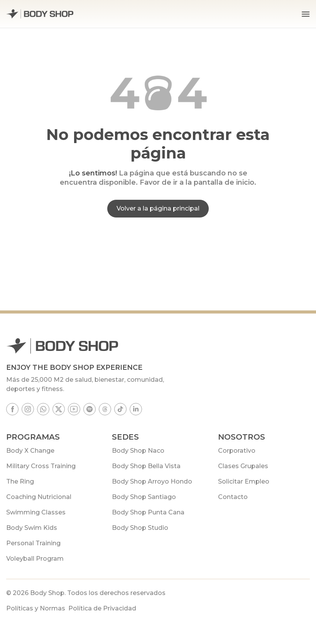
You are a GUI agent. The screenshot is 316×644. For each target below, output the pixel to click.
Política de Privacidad (102, 608)
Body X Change (30, 451)
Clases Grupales (243, 466)
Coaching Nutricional (39, 497)
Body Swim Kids (32, 528)
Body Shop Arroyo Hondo (152, 481)
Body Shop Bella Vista (146, 466)
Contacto (233, 497)
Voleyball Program (35, 559)
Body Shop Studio (140, 528)
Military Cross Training (41, 466)
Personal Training (33, 543)
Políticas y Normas (36, 608)
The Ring (20, 481)
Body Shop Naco (138, 451)
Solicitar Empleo (244, 481)
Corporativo (237, 451)
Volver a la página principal (158, 208)
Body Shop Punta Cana (148, 512)
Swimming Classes (36, 512)
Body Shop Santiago (144, 497)
